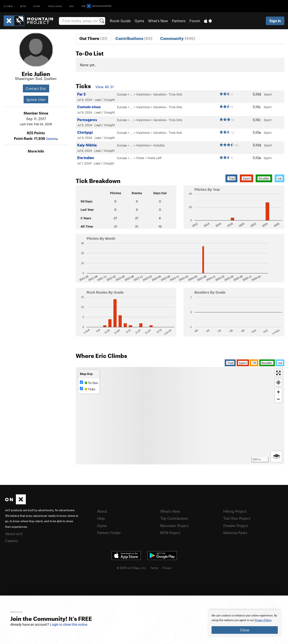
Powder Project (236, 526)
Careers (11, 541)
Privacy (167, 568)
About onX (14, 534)
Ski (72, 6)
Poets (140, 158)
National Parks (235, 533)
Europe (122, 94)
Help (101, 518)
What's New (158, 21)
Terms (154, 568)
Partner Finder (109, 533)
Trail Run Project (237, 518)
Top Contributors (174, 518)
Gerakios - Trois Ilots (168, 94)
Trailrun (55, 6)
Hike (37, 6)
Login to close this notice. (69, 625)
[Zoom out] (278, 399)
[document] (245, 624)
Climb (8, 6)
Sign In (275, 21)
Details (52, 139)
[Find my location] (278, 382)
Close (245, 630)
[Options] (276, 457)
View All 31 (105, 87)
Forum (195, 21)
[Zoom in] (278, 392)
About (102, 511)
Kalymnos (143, 94)
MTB (23, 6)
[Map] (180, 416)
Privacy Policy (263, 620)
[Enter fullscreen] (278, 373)
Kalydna (159, 145)
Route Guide (120, 21)
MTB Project (170, 533)
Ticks (88, 389)
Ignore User (36, 99)
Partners (179, 21)
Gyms (139, 21)
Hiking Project (235, 511)
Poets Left (154, 158)
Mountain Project (174, 526)
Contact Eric (36, 88)
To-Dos (89, 383)
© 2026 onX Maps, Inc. (131, 568)
